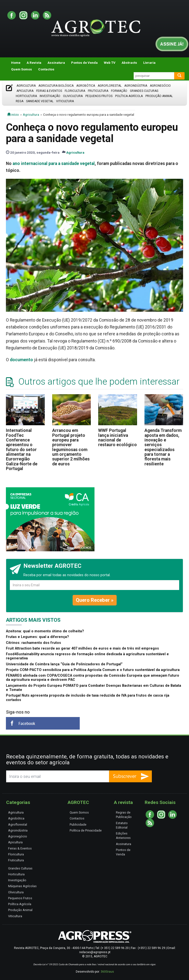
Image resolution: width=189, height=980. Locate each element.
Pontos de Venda (84, 63)
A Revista (34, 63)
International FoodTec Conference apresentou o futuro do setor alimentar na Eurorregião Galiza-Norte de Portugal (22, 449)
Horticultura (26, 96)
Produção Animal (159, 96)
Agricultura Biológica (56, 86)
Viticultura (65, 101)
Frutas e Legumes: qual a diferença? (37, 637)
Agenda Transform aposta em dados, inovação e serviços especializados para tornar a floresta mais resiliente (163, 447)
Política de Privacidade (86, 830)
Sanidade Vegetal (40, 101)
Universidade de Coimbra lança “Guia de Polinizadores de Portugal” (64, 664)
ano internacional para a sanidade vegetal (54, 163)
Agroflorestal (110, 86)
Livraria (149, 63)
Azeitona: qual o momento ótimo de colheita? (45, 631)
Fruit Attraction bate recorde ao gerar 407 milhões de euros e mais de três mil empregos (82, 648)
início (13, 114)
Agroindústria (136, 86)
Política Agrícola (129, 96)
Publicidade (78, 825)
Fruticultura (98, 91)
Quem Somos (22, 69)
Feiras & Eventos (49, 91)
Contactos (46, 69)
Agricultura (26, 86)
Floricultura (75, 91)
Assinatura (56, 63)
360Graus (107, 972)
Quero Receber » (95, 600)
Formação (119, 91)
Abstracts (129, 63)
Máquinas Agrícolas (22, 886)
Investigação (50, 96)
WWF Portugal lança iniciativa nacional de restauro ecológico (118, 438)
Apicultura (25, 91)
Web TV (110, 63)
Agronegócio (160, 86)
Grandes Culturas (144, 91)
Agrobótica (86, 86)
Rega (20, 101)
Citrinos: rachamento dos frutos (33, 643)
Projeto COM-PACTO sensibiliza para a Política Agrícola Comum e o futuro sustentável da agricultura (93, 670)
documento (21, 360)
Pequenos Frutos (99, 96)
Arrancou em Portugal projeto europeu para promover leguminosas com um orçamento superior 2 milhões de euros (71, 447)
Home (16, 63)
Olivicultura (73, 96)
